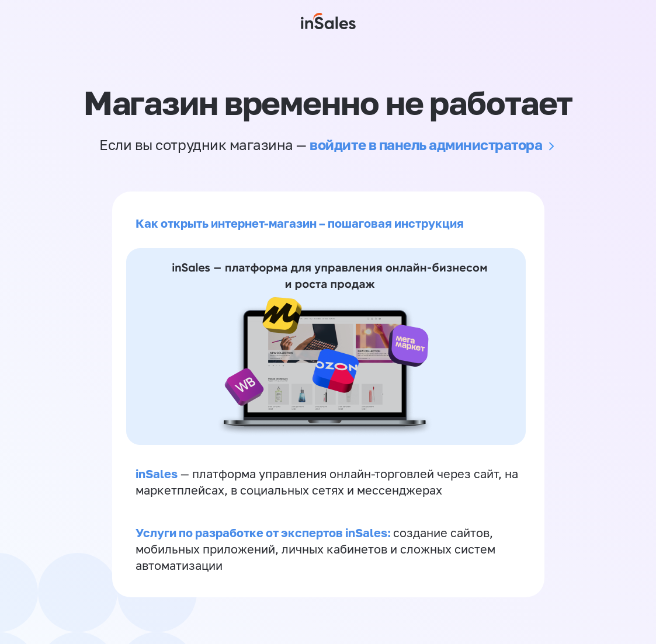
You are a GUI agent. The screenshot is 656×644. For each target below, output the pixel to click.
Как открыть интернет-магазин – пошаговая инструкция (300, 223)
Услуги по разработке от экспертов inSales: (264, 532)
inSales (157, 474)
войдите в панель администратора (426, 145)
